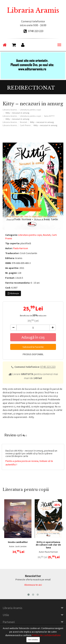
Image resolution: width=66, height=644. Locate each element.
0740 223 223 (36, 31)
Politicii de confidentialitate (46, 635)
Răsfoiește (13, 293)
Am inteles (33, 640)
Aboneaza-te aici (33, 585)
